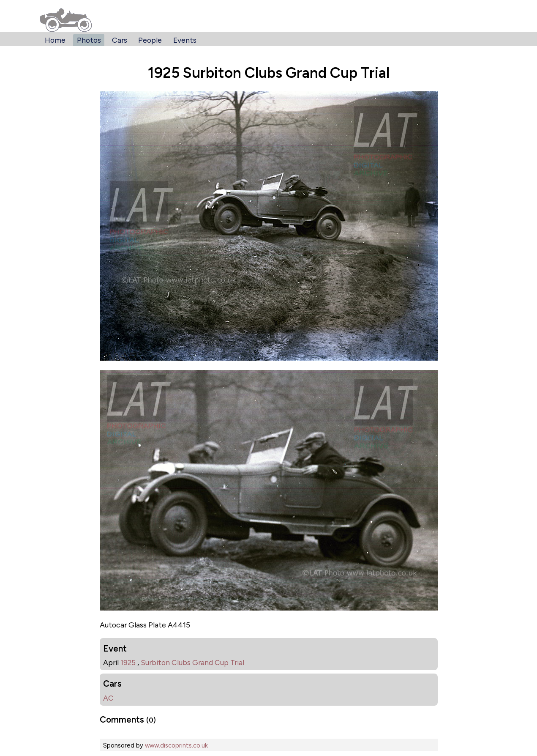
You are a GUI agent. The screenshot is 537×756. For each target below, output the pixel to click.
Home (55, 40)
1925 (128, 662)
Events (185, 40)
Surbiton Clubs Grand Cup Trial (192, 662)
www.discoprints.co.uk (176, 745)
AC (108, 698)
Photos (89, 40)
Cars (120, 40)
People (150, 40)
